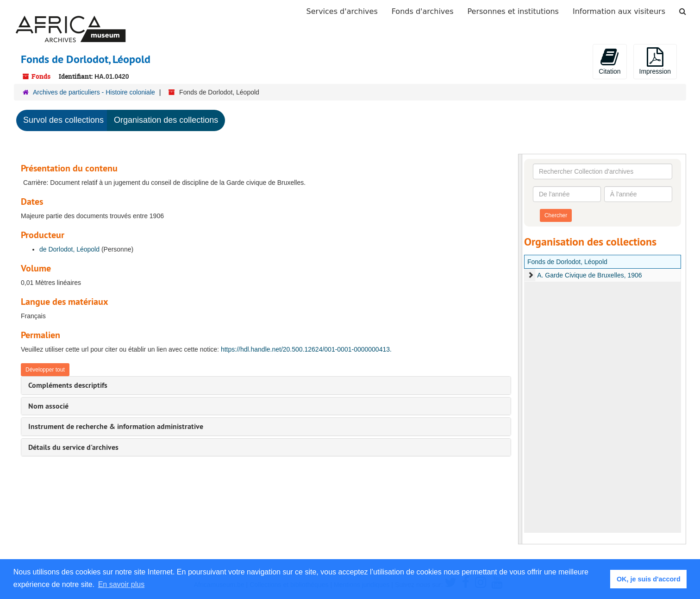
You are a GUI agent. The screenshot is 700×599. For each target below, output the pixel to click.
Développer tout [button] (45, 370)
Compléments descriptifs (68, 385)
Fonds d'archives (423, 11)
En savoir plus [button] (122, 584)
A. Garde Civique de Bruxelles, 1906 (589, 275)
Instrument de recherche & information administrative (116, 426)
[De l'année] (567, 194)
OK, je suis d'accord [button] (649, 579)
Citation (609, 61)
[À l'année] (638, 194)
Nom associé (48, 406)
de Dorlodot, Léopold (69, 249)
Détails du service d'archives (73, 447)
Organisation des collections (166, 120)
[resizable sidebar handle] (520, 349)
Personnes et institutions (513, 11)
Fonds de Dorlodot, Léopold (567, 262)
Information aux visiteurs (619, 11)
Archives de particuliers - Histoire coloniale (94, 92)
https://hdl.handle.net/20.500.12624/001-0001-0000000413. (306, 349)
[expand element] (531, 275)
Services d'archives (342, 11)
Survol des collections (63, 120)
